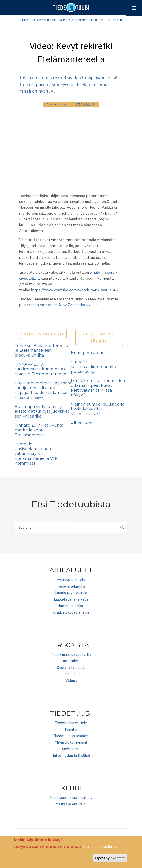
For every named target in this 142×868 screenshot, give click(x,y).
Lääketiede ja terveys (71, 599)
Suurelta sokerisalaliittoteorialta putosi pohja (94, 367)
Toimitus (71, 729)
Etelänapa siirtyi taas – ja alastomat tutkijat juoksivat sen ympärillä (42, 411)
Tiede (62, 586)
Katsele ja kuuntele (73, 20)
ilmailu (80, 580)
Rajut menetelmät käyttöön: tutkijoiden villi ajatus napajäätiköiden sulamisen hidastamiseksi (43, 390)
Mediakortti (71, 749)
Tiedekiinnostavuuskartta (71, 654)
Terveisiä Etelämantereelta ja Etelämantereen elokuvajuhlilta (42, 350)
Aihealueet (96, 20)
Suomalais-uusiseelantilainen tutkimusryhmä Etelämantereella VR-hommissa (36, 454)
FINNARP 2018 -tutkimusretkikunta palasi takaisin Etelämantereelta (41, 369)
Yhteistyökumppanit (71, 742)
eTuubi (71, 674)
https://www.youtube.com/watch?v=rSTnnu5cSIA (74, 290)
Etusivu (25, 20)
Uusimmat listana (45, 20)
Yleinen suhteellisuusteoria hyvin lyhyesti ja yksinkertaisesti (98, 409)
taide (85, 612)
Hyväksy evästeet (110, 858)
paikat (79, 606)
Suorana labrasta (71, 668)
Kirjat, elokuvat (65, 612)
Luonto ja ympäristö (71, 593)
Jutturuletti (114, 20)
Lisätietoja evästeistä (100, 847)
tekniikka (78, 586)
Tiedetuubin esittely (71, 723)
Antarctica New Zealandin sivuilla (69, 305)
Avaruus (63, 580)
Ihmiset (64, 606)
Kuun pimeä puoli (89, 353)
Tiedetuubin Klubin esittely (71, 797)
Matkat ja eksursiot (71, 804)
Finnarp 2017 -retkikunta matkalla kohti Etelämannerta (39, 430)
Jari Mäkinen (57, 105)
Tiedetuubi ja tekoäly (71, 736)
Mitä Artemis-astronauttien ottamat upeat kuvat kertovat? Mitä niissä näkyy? (98, 388)
